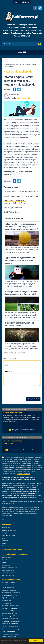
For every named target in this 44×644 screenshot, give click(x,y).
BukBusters (5, 541)
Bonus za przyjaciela (8, 575)
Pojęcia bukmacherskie (8, 598)
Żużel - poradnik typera (8, 631)
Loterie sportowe (7, 600)
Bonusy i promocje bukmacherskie (16, 409)
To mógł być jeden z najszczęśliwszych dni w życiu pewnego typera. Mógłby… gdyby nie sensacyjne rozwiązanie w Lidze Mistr (22, 272)
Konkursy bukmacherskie (9, 573)
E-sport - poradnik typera (9, 611)
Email (6, 365)
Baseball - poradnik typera (9, 613)
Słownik (4, 546)
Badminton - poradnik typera (10, 624)
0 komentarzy (14, 95)
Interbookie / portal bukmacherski (15, 60)
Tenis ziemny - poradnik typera (11, 616)
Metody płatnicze (7, 603)
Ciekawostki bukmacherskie (10, 595)
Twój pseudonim (10, 359)
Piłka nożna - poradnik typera (10, 606)
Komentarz (8, 372)
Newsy (4, 538)
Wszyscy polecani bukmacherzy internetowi (24, 450)
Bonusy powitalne (7, 557)
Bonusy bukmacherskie (8, 585)
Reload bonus (6, 565)
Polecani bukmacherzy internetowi (16, 438)
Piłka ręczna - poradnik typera (10, 634)
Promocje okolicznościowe (9, 568)
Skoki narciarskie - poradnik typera (12, 629)
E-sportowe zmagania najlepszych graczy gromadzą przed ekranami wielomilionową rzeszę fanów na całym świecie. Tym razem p (22, 336)
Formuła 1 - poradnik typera (10, 626)
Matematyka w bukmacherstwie (11, 593)
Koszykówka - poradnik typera (10, 608)
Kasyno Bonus (6, 560)
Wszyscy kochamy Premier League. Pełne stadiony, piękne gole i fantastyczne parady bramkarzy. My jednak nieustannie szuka (22, 304)
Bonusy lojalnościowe (8, 570)
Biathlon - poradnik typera (9, 637)
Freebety (4, 562)
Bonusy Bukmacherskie (9, 533)
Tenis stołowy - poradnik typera (11, 621)
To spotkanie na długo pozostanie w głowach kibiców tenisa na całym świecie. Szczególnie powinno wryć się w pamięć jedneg (22, 238)
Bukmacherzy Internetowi (9, 530)
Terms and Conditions (23, 474)
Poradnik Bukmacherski (9, 535)
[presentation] (21, 392)
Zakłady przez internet (8, 588)
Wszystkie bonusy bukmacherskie (24, 430)
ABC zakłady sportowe (8, 582)
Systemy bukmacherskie (9, 590)
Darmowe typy (6, 528)
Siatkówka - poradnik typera (10, 619)
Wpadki (4, 543)
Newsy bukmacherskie (12, 62)
